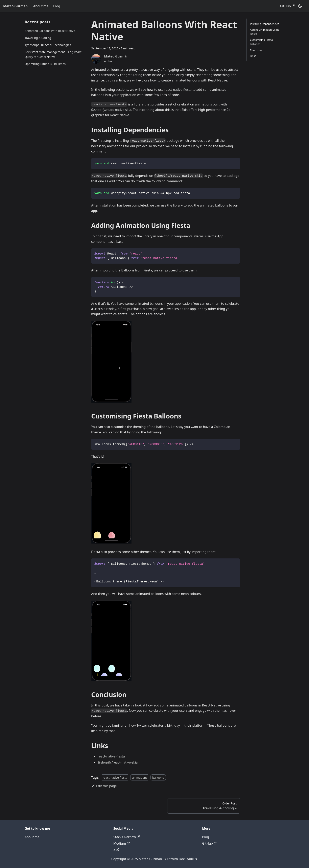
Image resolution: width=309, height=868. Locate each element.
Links (253, 56)
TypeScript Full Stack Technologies (48, 45)
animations (140, 778)
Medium (122, 843)
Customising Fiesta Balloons (261, 42)
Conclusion (257, 50)
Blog (57, 6)
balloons (158, 778)
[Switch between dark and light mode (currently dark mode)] (300, 6)
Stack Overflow (126, 837)
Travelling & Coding (38, 38)
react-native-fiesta (178, 90)
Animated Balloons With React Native (50, 31)
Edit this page (104, 786)
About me (41, 6)
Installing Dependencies (265, 24)
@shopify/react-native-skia (111, 110)
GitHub (287, 6)
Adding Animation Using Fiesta (265, 32)
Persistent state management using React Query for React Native (53, 54)
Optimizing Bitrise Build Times (45, 64)
